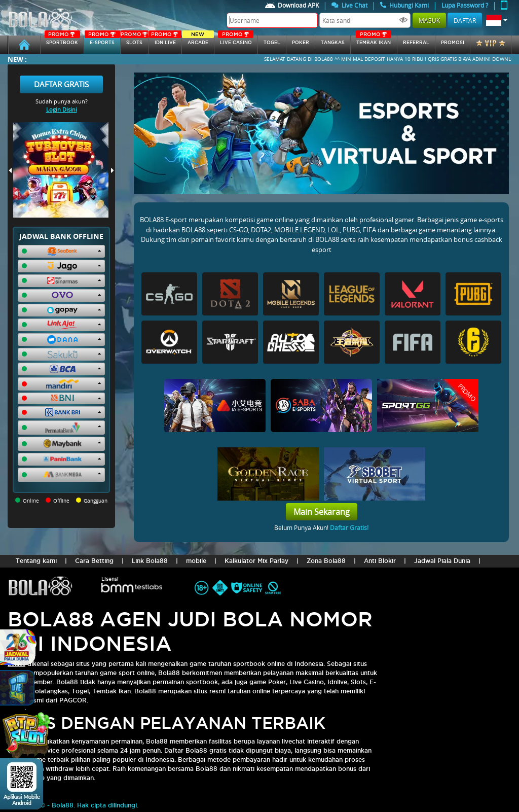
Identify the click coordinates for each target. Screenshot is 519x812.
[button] (497, 20)
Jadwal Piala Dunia (442, 561)
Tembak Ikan (374, 40)
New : (17, 59)
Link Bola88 (150, 561)
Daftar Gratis (61, 84)
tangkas (333, 43)
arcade (198, 40)
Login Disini (62, 109)
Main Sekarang (322, 512)
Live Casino (236, 40)
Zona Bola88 (326, 561)
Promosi (453, 43)
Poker (301, 43)
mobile (196, 561)
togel (272, 43)
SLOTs (135, 40)
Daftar (465, 20)
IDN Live (165, 40)
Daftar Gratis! (349, 527)
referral (416, 43)
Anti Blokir (380, 561)
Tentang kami (36, 561)
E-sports (102, 40)
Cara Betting (94, 561)
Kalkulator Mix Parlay (256, 561)
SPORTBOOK (62, 40)
